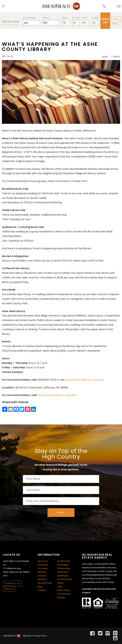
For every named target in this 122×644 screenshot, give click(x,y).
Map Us (9, 589)
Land (60, 587)
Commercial (64, 594)
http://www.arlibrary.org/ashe (85, 380)
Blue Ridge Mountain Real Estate (65, 579)
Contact (42, 590)
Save (116, 19)
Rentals (61, 597)
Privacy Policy (40, 636)
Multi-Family (63, 590)
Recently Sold (45, 583)
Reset (115, 24)
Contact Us (12, 583)
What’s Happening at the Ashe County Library (50, 47)
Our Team (43, 568)
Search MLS (105, 21)
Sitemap (27, 636)
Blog (40, 587)
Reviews (42, 579)
